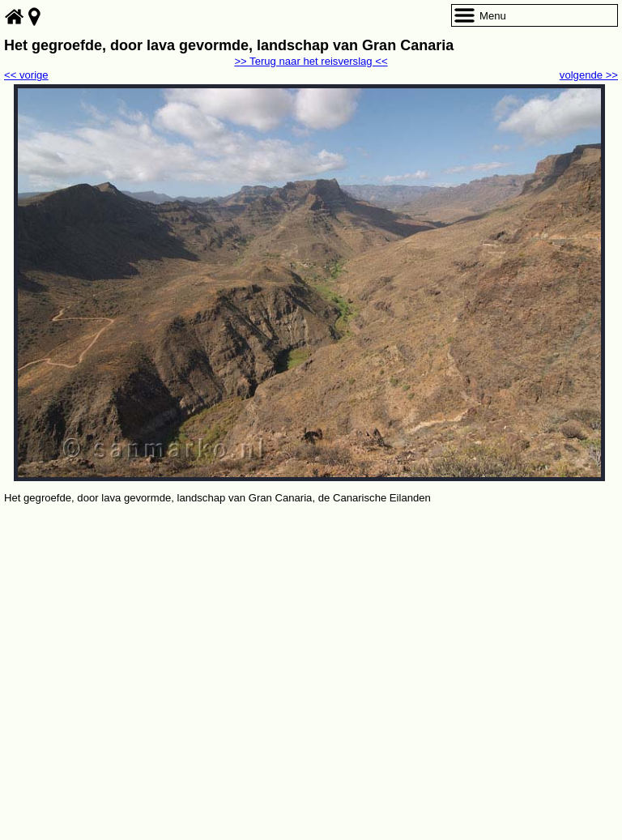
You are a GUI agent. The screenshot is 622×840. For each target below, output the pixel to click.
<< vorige (26, 75)
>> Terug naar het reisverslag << (311, 61)
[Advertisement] (311, 629)
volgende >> (589, 75)
